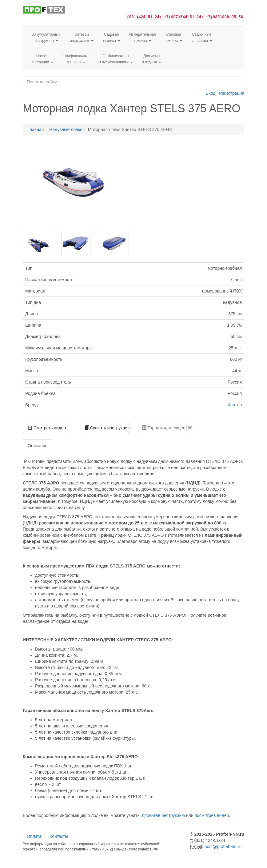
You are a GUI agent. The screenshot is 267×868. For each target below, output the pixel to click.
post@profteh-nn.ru (223, 846)
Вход (211, 93)
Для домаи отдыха (152, 59)
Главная (36, 129)
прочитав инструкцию (163, 815)
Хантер (235, 405)
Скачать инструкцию (107, 428)
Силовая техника (173, 38)
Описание (38, 446)
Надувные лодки (66, 129)
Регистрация (232, 93)
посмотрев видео (212, 815)
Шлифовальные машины (76, 59)
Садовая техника (111, 38)
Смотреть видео (47, 428)
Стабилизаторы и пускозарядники (116, 59)
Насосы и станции (43, 59)
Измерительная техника (142, 38)
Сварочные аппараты (202, 38)
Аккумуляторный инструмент (46, 38)
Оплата (34, 836)
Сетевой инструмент (82, 38)
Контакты (59, 836)
